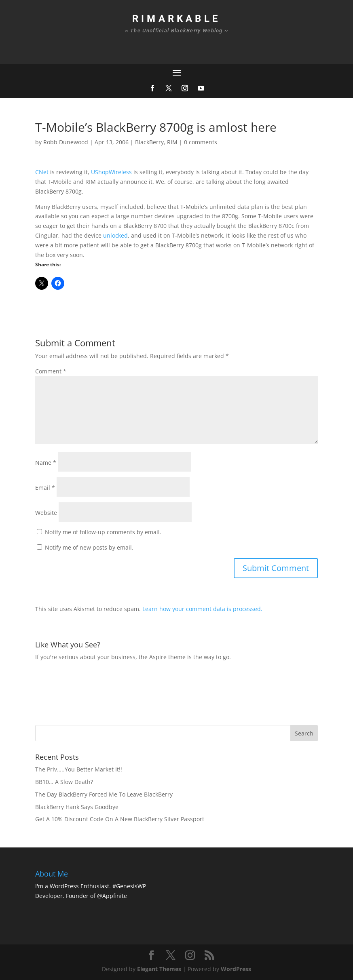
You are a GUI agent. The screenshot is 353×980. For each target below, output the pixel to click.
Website (46, 513)
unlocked (115, 235)
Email (45, 488)
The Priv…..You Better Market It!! (79, 769)
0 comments (201, 142)
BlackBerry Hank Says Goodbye (77, 807)
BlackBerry (149, 142)
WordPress (236, 969)
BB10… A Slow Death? (64, 782)
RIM (172, 142)
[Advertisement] (182, 692)
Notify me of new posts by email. (89, 547)
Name (46, 463)
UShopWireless (111, 172)
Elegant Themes (159, 969)
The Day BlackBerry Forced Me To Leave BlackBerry (104, 794)
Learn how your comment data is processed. (202, 609)
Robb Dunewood (66, 142)
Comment (51, 371)
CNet (42, 172)
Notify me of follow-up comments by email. (103, 532)
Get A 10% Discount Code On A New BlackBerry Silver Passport (120, 819)
